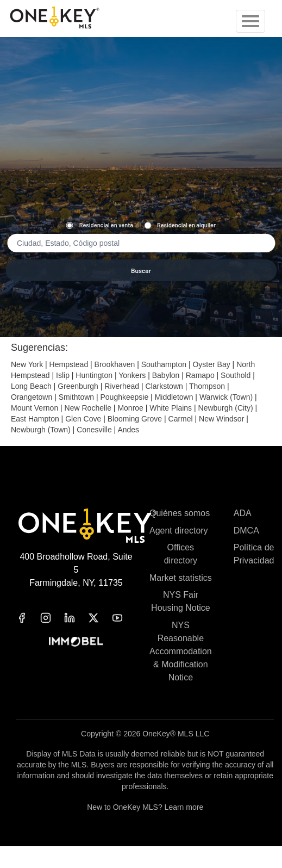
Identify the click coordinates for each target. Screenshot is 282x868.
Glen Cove (83, 419)
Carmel (181, 419)
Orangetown (32, 397)
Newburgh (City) (226, 408)
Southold (236, 375)
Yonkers (132, 375)
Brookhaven (115, 364)
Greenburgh (78, 386)
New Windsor (221, 419)
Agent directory (179, 531)
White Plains (171, 408)
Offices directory (181, 554)
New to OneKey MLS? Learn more (145, 807)
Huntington (94, 375)
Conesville (94, 430)
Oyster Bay (211, 364)
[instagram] (52, 618)
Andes (128, 430)
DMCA (246, 531)
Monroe (130, 408)
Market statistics (181, 578)
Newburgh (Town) (41, 430)
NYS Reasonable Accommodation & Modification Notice (181, 651)
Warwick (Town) (226, 397)
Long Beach (31, 386)
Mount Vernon (35, 408)
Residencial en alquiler (180, 225)
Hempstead (69, 364)
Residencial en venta (100, 225)
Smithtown (76, 397)
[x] (100, 618)
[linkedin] (76, 618)
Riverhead (122, 386)
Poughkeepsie (124, 397)
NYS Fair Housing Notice (181, 601)
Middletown (174, 397)
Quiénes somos (180, 513)
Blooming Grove (135, 419)
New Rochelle (88, 408)
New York (27, 364)
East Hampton (35, 419)
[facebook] (28, 618)
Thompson (207, 386)
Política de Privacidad (254, 554)
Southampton (164, 364)
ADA (243, 513)
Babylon (166, 375)
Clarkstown (164, 386)
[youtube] (124, 618)
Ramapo (200, 375)
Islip (63, 375)
